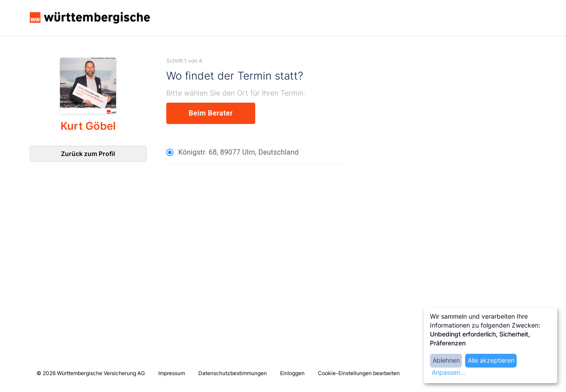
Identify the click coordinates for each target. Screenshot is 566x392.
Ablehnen (446, 360)
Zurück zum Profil (88, 154)
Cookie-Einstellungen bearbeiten (359, 373)
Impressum (172, 373)
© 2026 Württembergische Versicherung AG (91, 373)
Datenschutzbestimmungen (233, 373)
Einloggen (292, 373)
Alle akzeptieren (491, 360)
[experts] (211, 113)
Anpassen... (449, 372)
